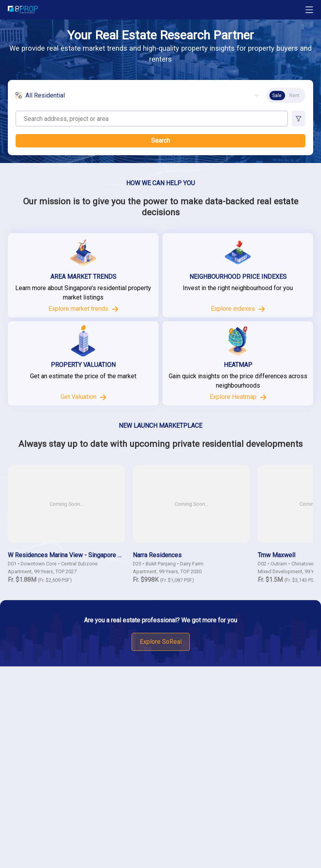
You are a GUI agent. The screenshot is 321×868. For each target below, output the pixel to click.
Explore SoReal (161, 642)
